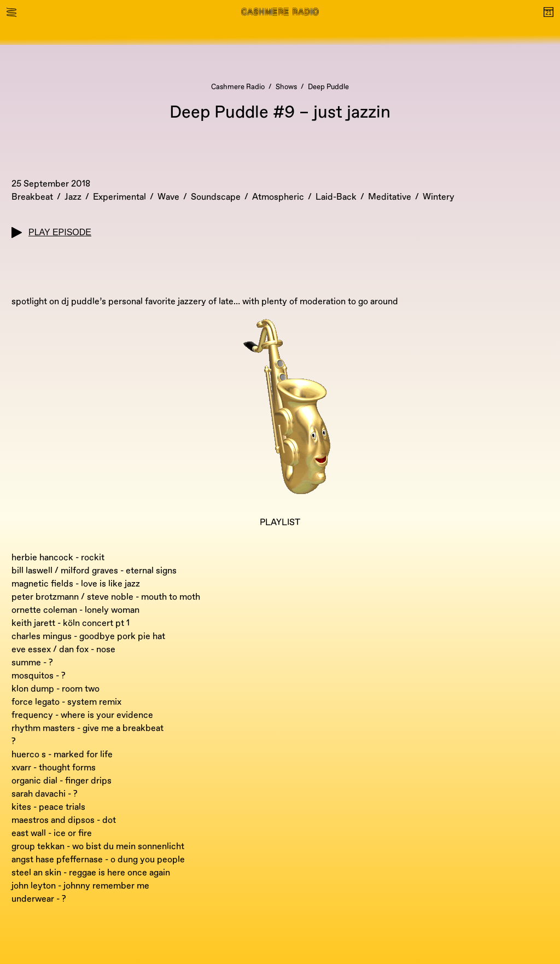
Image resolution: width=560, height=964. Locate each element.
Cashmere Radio (238, 87)
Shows (286, 87)
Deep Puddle (328, 87)
